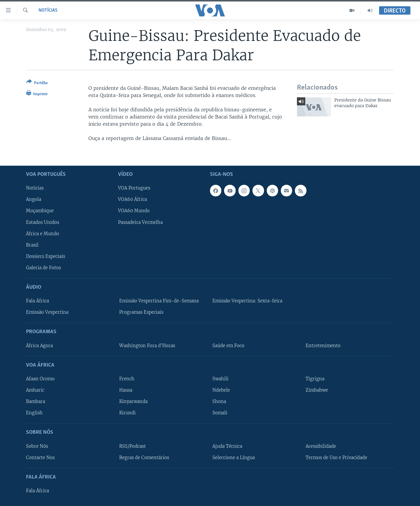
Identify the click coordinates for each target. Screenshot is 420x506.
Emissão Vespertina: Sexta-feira (247, 301)
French (127, 379)
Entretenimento (323, 345)
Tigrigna (315, 379)
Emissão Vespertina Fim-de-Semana (159, 301)
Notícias (48, 10)
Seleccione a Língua (234, 457)
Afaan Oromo (40, 379)
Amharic (35, 390)
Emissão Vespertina (47, 312)
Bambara (36, 402)
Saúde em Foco (228, 345)
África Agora (39, 345)
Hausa (126, 390)
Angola (34, 199)
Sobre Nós (37, 446)
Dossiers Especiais (46, 256)
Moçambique (40, 211)
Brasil (32, 245)
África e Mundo (43, 233)
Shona (219, 402)
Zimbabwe (317, 390)
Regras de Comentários (144, 457)
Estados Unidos (43, 222)
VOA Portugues (134, 188)
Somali (220, 413)
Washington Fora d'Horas (147, 345)
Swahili (220, 379)
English (34, 413)
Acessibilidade (321, 446)
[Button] (37, 83)
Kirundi (127, 413)
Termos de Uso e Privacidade (336, 457)
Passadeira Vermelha (140, 222)
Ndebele (221, 390)
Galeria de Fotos (43, 267)
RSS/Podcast (132, 446)
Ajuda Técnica (227, 446)
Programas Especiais (141, 312)
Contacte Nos (40, 457)
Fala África (37, 301)
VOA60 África (132, 199)
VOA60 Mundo (134, 211)
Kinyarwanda (133, 402)
